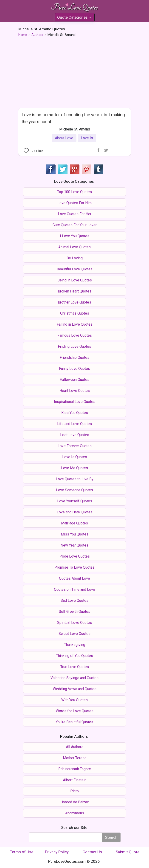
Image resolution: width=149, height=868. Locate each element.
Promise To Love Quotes (74, 567)
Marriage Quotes (74, 523)
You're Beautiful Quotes (74, 722)
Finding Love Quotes (74, 346)
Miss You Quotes (75, 534)
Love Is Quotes (75, 457)
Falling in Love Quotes (75, 324)
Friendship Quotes (74, 357)
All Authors (75, 747)
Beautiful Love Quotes (75, 269)
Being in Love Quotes (75, 280)
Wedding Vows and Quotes (75, 689)
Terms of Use (22, 852)
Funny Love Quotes (74, 369)
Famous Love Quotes (75, 335)
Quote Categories (74, 18)
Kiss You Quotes (75, 413)
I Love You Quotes (75, 236)
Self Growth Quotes (74, 612)
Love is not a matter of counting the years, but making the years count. (73, 118)
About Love (64, 138)
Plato (74, 791)
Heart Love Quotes (75, 391)
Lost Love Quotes (75, 435)
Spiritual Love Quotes (74, 623)
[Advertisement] (75, 74)
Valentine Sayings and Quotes (74, 678)
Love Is (87, 138)
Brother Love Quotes (74, 302)
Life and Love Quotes (74, 424)
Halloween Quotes (74, 380)
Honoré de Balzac (75, 802)
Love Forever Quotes (75, 446)
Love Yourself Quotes (75, 501)
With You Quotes (74, 700)
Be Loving (75, 258)
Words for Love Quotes (75, 711)
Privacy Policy (57, 852)
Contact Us (92, 852)
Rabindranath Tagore (75, 769)
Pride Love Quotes (75, 556)
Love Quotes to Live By (75, 479)
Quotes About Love (74, 578)
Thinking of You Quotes (74, 656)
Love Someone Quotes (74, 490)
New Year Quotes (74, 545)
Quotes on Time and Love (74, 589)
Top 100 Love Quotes (74, 192)
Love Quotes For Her (75, 214)
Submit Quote (128, 852)
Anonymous (75, 813)
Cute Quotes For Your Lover (75, 225)
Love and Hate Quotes (75, 512)
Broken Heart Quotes (75, 291)
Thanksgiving (75, 645)
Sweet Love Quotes (74, 634)
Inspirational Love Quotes (75, 402)
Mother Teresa (75, 758)
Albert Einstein (75, 780)
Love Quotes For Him (74, 203)
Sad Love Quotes (74, 600)
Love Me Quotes (74, 468)
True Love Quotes (75, 667)
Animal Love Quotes (74, 247)
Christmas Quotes (75, 313)
